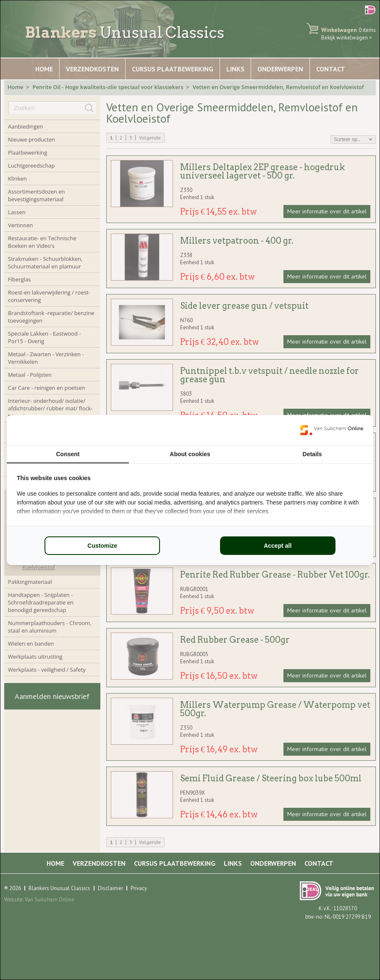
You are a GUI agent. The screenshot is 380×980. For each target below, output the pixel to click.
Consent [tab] (68, 454)
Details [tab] (312, 454)
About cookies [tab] (190, 454)
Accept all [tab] (278, 546)
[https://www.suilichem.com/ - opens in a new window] (332, 430)
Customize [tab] (102, 546)
